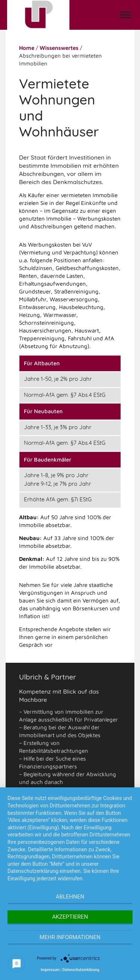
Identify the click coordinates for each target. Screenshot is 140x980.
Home (27, 48)
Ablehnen (70, 897)
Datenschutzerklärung (81, 970)
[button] (125, 15)
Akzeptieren (70, 917)
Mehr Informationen (70, 937)
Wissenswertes (59, 48)
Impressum (50, 970)
